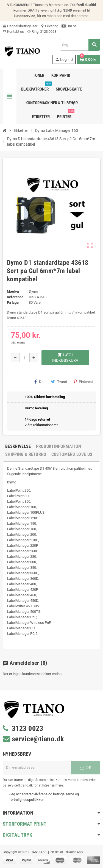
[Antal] (24, 358)
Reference (15, 297)
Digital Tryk (17, 835)
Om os (69, 26)
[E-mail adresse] (37, 768)
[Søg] (80, 45)
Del (39, 382)
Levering (49, 26)
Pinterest (83, 382)
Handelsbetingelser (20, 26)
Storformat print (25, 824)
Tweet (59, 382)
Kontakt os (13, 32)
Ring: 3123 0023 (42, 32)
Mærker (13, 291)
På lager (13, 302)
